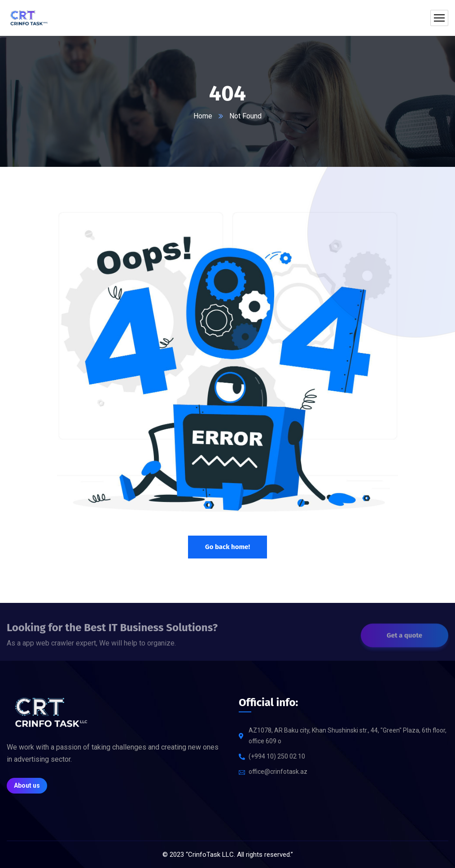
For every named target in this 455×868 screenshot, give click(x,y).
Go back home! (227, 547)
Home (203, 116)
